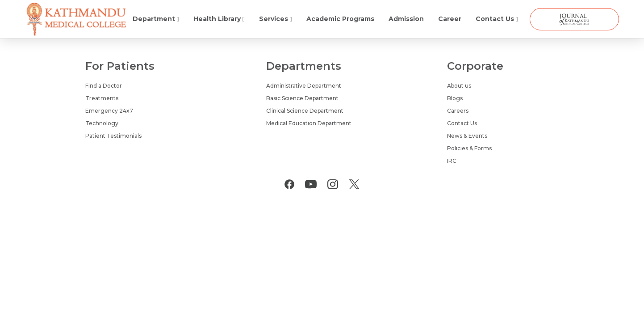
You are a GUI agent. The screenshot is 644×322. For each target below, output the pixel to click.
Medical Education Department (309, 123)
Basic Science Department (302, 98)
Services (276, 19)
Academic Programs (340, 19)
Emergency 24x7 (109, 111)
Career (450, 19)
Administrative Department (304, 86)
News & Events (467, 136)
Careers (458, 111)
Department (156, 19)
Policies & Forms (469, 148)
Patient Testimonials (113, 136)
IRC (452, 161)
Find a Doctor (104, 86)
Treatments (102, 98)
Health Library (219, 19)
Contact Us (497, 19)
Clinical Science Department (305, 111)
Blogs (455, 98)
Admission (406, 19)
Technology (102, 123)
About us (459, 86)
